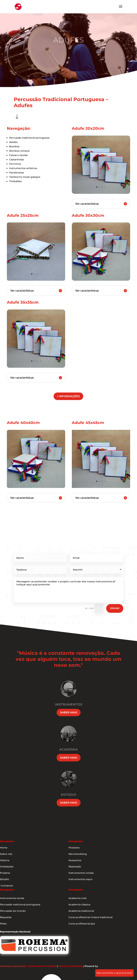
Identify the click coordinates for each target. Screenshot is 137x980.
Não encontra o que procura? (114, 973)
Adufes (13, 142)
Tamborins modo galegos (25, 177)
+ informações (68, 396)
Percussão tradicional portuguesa (29, 138)
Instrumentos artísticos (23, 168)
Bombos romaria (19, 151)
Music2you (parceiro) (13, 966)
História (5, 860)
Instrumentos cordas (81, 873)
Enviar (115, 608)
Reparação (75, 867)
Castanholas (16, 160)
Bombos (14, 146)
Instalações (7, 867)
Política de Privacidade (42, 966)
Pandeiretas (16, 173)
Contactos (6, 886)
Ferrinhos (15, 164)
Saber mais (69, 712)
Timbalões (15, 181)
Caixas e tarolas (18, 155)
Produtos (74, 848)
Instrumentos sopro (80, 879)
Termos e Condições (71, 966)
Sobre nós (6, 854)
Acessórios (75, 860)
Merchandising (78, 854)
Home (4, 848)
